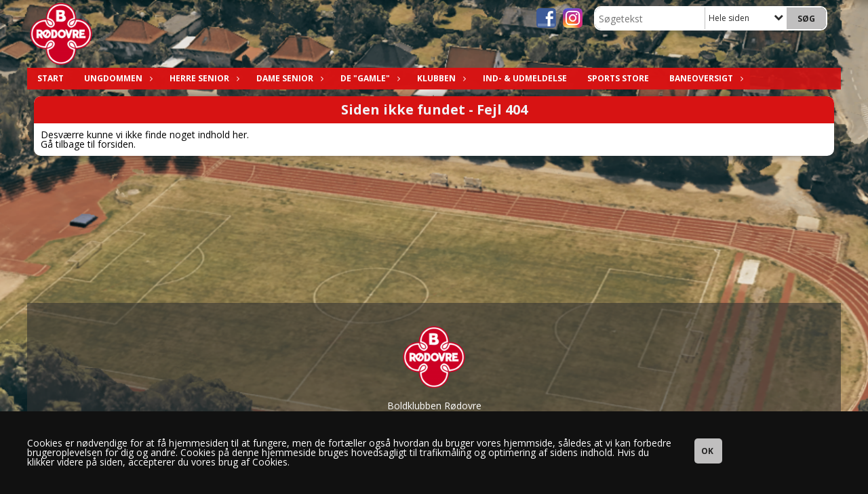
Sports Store (618, 78)
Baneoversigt (705, 78)
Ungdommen (117, 78)
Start (51, 78)
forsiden (116, 144)
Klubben (440, 78)
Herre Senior (203, 78)
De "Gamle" (369, 78)
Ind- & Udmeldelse (525, 78)
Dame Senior (288, 78)
